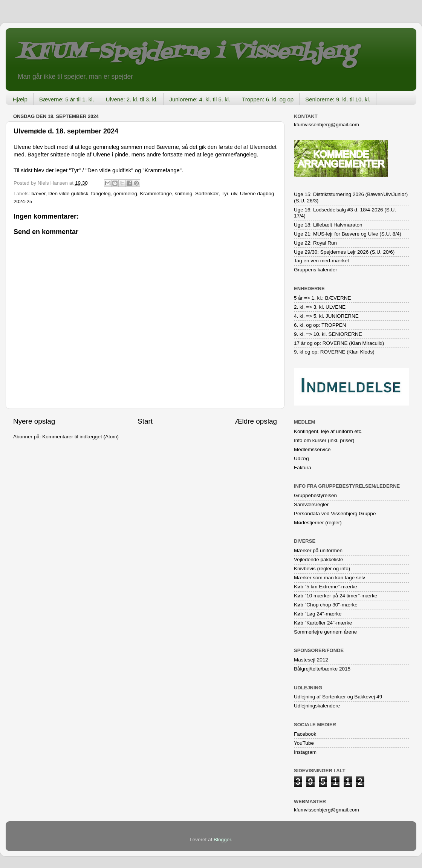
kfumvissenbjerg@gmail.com (326, 125)
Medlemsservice (312, 449)
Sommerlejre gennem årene (325, 632)
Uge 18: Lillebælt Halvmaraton (328, 225)
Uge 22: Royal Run (315, 243)
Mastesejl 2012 (311, 660)
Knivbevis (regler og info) (322, 569)
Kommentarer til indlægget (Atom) (80, 437)
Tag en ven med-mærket (321, 261)
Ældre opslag (256, 421)
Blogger (222, 840)
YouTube (304, 743)
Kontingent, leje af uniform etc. (328, 431)
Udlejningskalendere (317, 706)
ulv (234, 194)
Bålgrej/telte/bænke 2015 (322, 669)
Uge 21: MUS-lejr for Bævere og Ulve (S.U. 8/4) (348, 234)
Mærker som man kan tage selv (329, 578)
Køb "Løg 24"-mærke (318, 614)
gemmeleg (125, 194)
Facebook (305, 734)
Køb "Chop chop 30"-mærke (326, 605)
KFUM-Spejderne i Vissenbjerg (187, 52)
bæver (38, 194)
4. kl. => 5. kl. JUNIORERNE (326, 316)
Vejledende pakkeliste (319, 560)
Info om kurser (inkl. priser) (324, 440)
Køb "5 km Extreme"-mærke (326, 587)
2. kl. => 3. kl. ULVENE (320, 307)
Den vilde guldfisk (68, 194)
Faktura (303, 468)
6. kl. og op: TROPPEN (320, 325)
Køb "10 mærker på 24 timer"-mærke (336, 596)
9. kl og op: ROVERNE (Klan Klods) (334, 352)
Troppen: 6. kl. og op (268, 99)
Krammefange (156, 194)
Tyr (225, 194)
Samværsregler (311, 504)
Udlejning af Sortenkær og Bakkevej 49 (338, 697)
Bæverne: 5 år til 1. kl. (67, 99)
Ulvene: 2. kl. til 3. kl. (132, 99)
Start (145, 421)
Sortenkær (207, 194)
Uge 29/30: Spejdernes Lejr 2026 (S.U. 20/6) (344, 252)
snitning (184, 194)
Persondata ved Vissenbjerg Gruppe (335, 514)
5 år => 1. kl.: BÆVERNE (323, 298)
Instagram (305, 752)
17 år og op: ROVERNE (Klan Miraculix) (339, 343)
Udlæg (301, 458)
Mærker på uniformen (318, 550)
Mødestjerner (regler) (318, 523)
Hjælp (20, 99)
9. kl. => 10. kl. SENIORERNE (328, 334)
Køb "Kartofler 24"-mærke (323, 623)
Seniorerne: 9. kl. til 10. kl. (338, 99)
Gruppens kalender (316, 270)
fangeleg (101, 194)
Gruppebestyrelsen (315, 495)
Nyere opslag (34, 421)
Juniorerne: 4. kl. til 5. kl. (200, 99)
